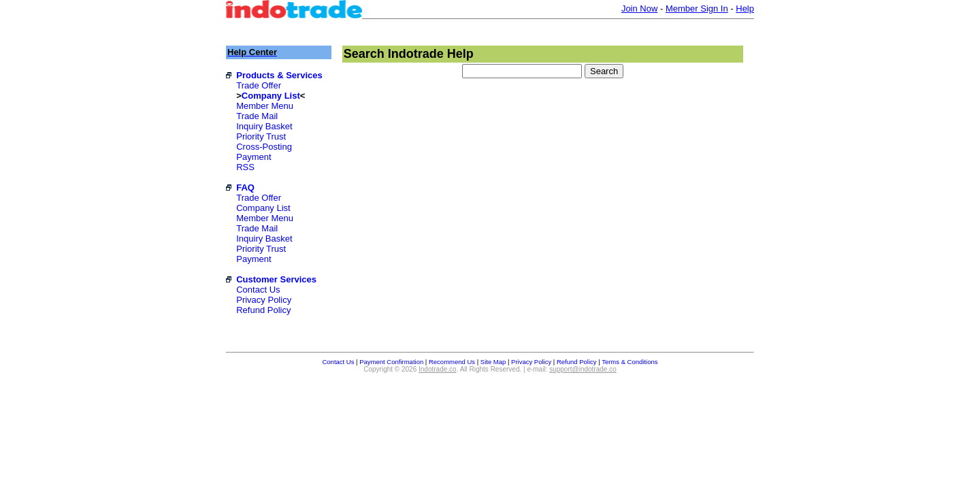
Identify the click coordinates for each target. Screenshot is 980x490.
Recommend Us (452, 362)
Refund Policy (263, 310)
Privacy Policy (264, 300)
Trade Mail (257, 116)
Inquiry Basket (264, 126)
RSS (245, 167)
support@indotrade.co (583, 369)
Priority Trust (261, 136)
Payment (254, 157)
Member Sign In (697, 9)
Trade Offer (259, 85)
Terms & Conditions (630, 362)
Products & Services (279, 75)
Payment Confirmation (391, 362)
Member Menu (265, 106)
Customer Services (276, 279)
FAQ (245, 187)
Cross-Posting (264, 147)
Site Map (493, 362)
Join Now (639, 9)
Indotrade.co (438, 369)
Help (745, 9)
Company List (271, 96)
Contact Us (258, 290)
